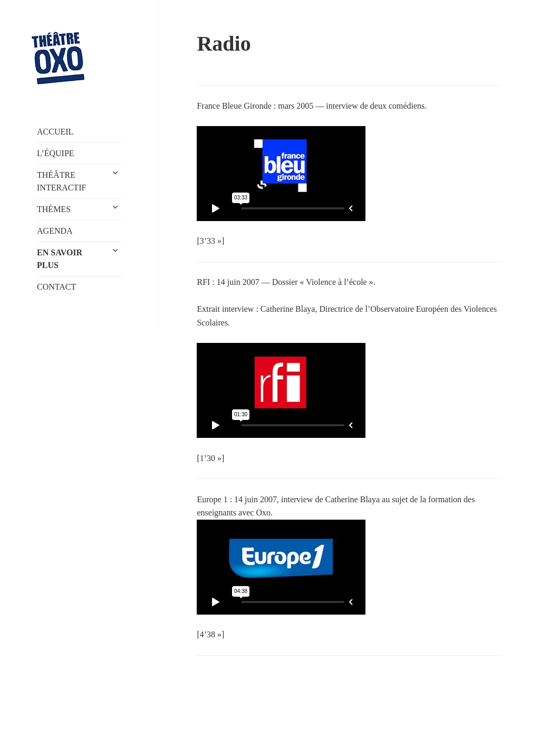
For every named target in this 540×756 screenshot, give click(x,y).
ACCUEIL (55, 132)
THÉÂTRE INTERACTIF (61, 181)
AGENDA (55, 231)
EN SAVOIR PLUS (60, 259)
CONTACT (56, 287)
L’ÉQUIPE (56, 153)
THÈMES (54, 209)
